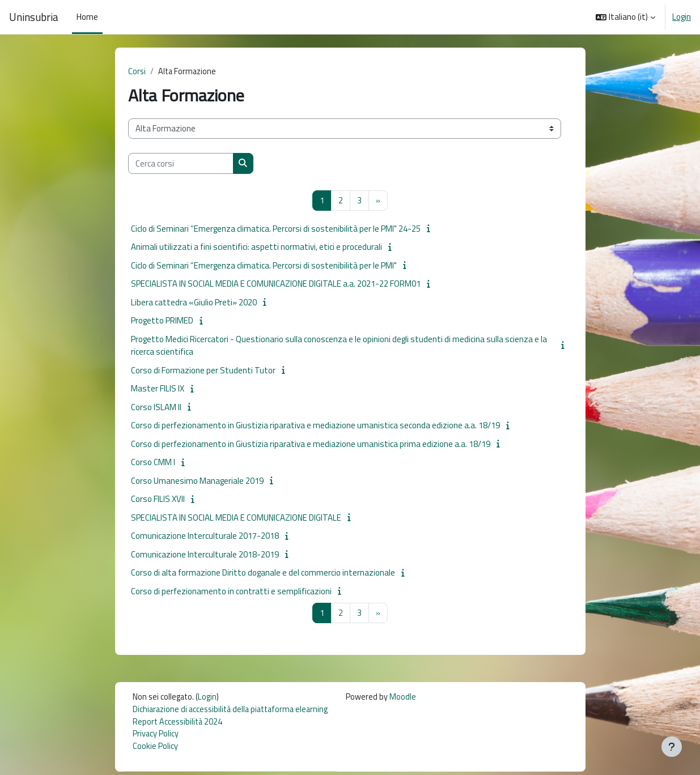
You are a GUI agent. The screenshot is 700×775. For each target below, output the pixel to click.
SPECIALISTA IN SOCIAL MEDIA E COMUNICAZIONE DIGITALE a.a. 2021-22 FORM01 (276, 285)
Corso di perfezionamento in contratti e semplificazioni (231, 592)
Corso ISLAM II (156, 408)
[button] (625, 17)
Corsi (137, 72)
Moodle (411, 699)
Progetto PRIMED (162, 322)
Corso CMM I (153, 463)
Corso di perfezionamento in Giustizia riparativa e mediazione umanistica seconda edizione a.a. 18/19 (315, 426)
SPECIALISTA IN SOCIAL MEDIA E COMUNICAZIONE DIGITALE (236, 518)
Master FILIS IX (158, 389)
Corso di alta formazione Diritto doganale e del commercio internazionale (263, 574)
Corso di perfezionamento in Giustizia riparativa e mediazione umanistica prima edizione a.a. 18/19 (311, 444)
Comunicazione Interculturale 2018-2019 (205, 555)
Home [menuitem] (87, 17)
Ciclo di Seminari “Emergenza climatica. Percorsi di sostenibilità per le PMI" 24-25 (276, 229)
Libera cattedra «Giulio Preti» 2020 (194, 303)
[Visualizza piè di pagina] (672, 747)
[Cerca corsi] (181, 164)
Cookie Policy (155, 750)
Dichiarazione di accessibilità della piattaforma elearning (234, 711)
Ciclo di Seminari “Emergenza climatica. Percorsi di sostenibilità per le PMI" (264, 266)
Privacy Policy (156, 737)
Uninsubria (34, 17)
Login (682, 17)
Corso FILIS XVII (158, 500)
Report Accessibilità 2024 (179, 724)
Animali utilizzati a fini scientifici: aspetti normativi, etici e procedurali (256, 248)
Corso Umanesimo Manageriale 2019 (197, 481)
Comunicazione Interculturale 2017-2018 (205, 537)
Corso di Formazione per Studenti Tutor (203, 371)
